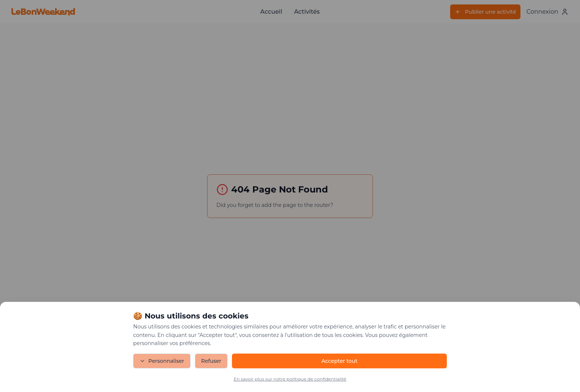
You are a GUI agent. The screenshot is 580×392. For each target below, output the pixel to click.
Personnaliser (162, 361)
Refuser (211, 361)
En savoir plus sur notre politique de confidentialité (290, 379)
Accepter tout (339, 361)
